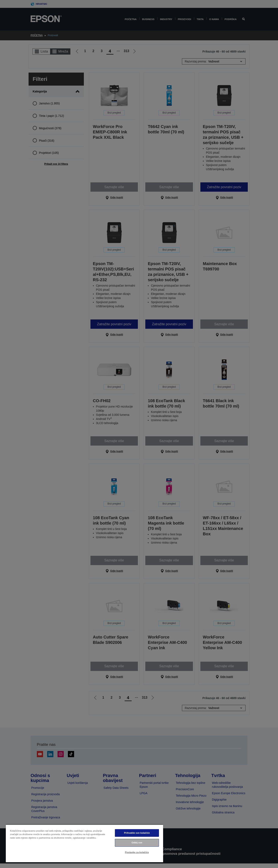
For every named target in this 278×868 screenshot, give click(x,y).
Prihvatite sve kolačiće (137, 833)
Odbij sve (137, 843)
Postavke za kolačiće (137, 852)
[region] (84, 843)
